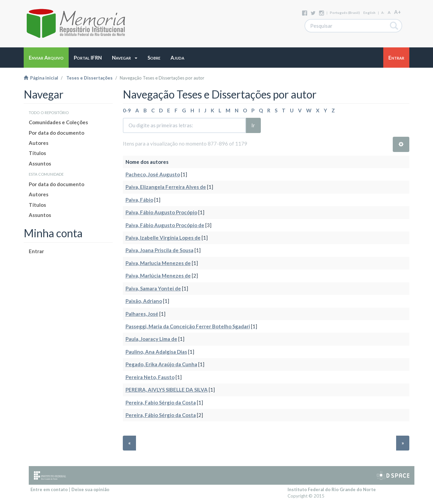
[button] (125, 58)
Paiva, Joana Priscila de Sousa (159, 250)
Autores (39, 143)
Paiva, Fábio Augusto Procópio (161, 212)
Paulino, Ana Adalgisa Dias (156, 352)
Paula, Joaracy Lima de (151, 339)
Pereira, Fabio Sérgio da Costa (161, 402)
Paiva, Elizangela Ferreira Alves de (166, 187)
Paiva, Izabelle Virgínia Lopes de (163, 238)
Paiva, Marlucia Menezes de (158, 263)
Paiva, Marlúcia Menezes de (158, 276)
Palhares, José (142, 314)
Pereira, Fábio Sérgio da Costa (161, 415)
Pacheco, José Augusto (153, 174)
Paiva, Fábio (139, 200)
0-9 (127, 110)
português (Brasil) (345, 13)
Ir (253, 125)
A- (383, 13)
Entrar (36, 251)
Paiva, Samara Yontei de (153, 288)
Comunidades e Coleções (58, 122)
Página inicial (41, 78)
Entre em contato (49, 489)
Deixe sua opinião (90, 489)
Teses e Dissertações (89, 78)
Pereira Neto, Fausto (150, 377)
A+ (397, 12)
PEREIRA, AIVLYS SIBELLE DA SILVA (167, 390)
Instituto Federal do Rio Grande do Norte (332, 489)
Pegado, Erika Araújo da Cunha (161, 364)
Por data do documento (56, 133)
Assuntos (40, 163)
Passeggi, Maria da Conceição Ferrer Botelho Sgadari (188, 326)
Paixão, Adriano (144, 301)
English (369, 13)
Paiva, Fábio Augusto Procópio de (165, 225)
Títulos (37, 153)
